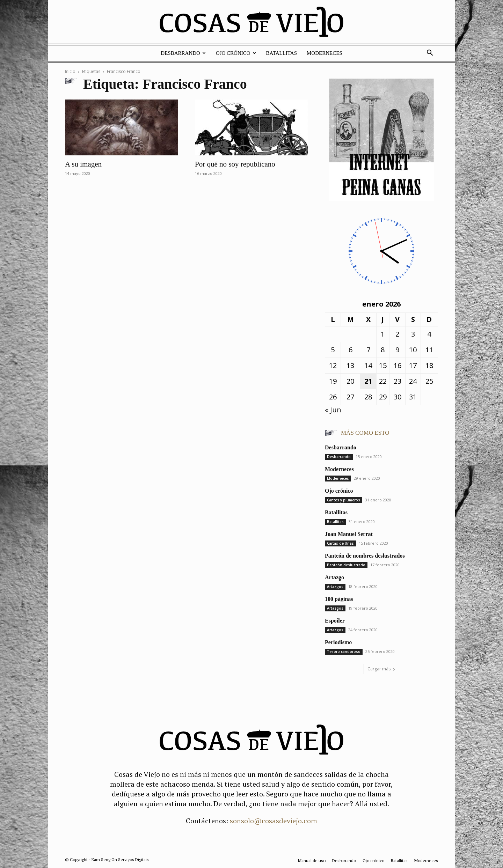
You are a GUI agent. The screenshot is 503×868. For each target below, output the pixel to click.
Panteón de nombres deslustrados (365, 556)
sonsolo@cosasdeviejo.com (274, 821)
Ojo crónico (236, 53)
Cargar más (381, 669)
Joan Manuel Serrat (349, 534)
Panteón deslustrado (346, 565)
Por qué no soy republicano (235, 164)
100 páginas (339, 599)
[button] (430, 53)
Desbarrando (183, 53)
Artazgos (335, 587)
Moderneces (325, 53)
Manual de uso (312, 860)
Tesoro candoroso (344, 652)
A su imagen (83, 164)
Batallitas (282, 53)
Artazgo (334, 577)
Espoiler (335, 621)
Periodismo (338, 642)
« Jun (333, 410)
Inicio (70, 71)
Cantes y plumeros (344, 500)
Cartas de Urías (340, 543)
